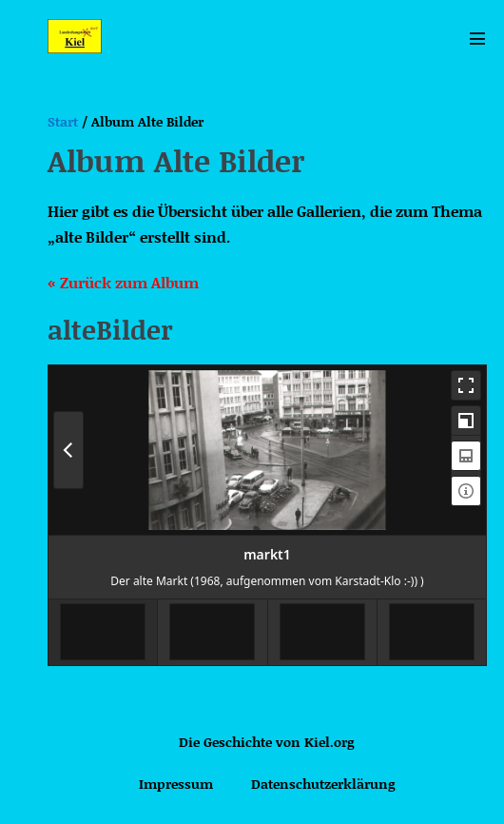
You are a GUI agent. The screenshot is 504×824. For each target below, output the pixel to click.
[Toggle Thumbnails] (466, 456)
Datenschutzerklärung (323, 784)
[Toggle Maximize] (466, 421)
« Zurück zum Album (123, 282)
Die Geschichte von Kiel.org (266, 742)
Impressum (176, 784)
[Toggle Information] (466, 491)
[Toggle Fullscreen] (466, 385)
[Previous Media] (68, 450)
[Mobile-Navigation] (477, 38)
